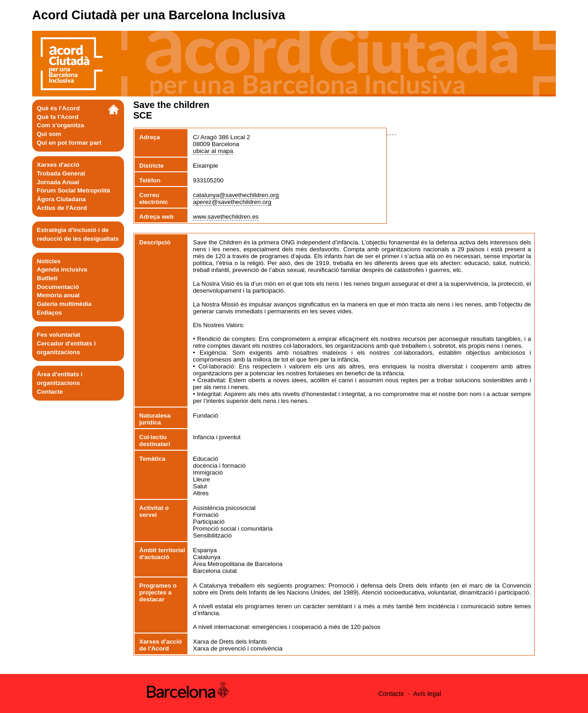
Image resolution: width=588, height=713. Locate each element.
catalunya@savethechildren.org (236, 195)
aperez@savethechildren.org (232, 202)
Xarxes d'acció (58, 165)
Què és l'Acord (58, 108)
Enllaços (49, 313)
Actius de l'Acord (62, 208)
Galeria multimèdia (64, 304)
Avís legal (427, 694)
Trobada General (61, 173)
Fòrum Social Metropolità (73, 190)
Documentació (58, 287)
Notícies (49, 261)
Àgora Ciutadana (61, 199)
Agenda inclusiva (62, 269)
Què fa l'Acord (58, 117)
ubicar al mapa (213, 151)
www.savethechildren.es (226, 217)
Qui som (49, 134)
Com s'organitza (60, 125)
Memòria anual (58, 295)
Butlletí (47, 278)
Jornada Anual (58, 182)
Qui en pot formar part (69, 143)
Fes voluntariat (59, 335)
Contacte (50, 392)
